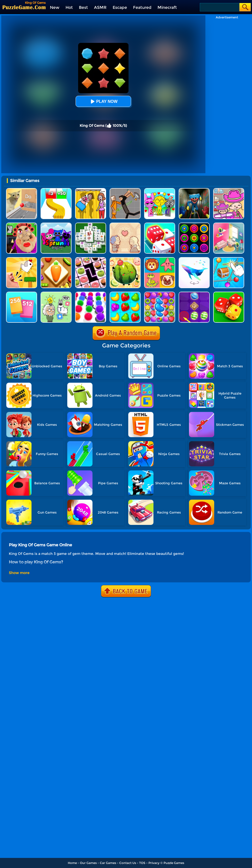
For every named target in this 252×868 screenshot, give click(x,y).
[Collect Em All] (91, 294)
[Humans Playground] (125, 190)
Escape (120, 7)
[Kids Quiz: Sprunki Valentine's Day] (160, 190)
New (55, 7)
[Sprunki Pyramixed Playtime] (56, 225)
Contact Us (128, 863)
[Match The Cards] (160, 259)
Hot (69, 7)
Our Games (88, 863)
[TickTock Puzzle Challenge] (22, 190)
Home (72, 863)
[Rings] (194, 225)
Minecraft (167, 7)
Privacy (154, 863)
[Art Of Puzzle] (194, 259)
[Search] (219, 7)
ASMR (100, 7)
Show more (19, 573)
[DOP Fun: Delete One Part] (91, 190)
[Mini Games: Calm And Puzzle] (22, 259)
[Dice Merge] (160, 225)
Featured (142, 7)
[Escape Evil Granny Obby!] (22, 225)
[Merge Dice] (229, 294)
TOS (142, 863)
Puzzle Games (174, 863)
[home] (24, 7)
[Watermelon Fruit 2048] (125, 259)
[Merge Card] (22, 294)
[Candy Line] (194, 294)
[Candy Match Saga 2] (160, 294)
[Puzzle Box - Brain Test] (56, 294)
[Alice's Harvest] (125, 294)
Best (83, 7)
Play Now (103, 101)
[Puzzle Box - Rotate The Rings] (229, 259)
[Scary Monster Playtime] (194, 190)
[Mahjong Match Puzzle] (91, 225)
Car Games (108, 863)
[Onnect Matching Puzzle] (91, 259)
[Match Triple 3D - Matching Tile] (56, 259)
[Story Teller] (125, 225)
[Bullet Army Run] (56, 190)
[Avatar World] (229, 190)
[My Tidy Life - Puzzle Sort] (229, 225)
